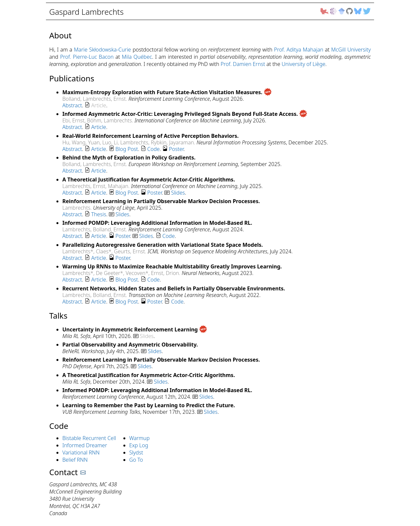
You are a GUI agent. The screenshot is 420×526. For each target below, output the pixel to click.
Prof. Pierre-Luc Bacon (87, 57)
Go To (136, 460)
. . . (96, 214)
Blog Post (127, 149)
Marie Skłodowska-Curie (102, 50)
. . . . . (124, 149)
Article (99, 127)
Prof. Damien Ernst (243, 64)
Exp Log (139, 445)
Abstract (72, 105)
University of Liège (303, 64)
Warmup (139, 438)
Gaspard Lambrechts (87, 12)
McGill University (351, 50)
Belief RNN (75, 460)
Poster (176, 149)
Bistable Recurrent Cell (89, 438)
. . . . (112, 280)
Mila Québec (137, 57)
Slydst (136, 452)
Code (154, 149)
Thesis (99, 214)
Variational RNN (81, 452)
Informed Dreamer (85, 445)
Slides (178, 193)
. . (85, 105)
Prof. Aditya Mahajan (299, 50)
